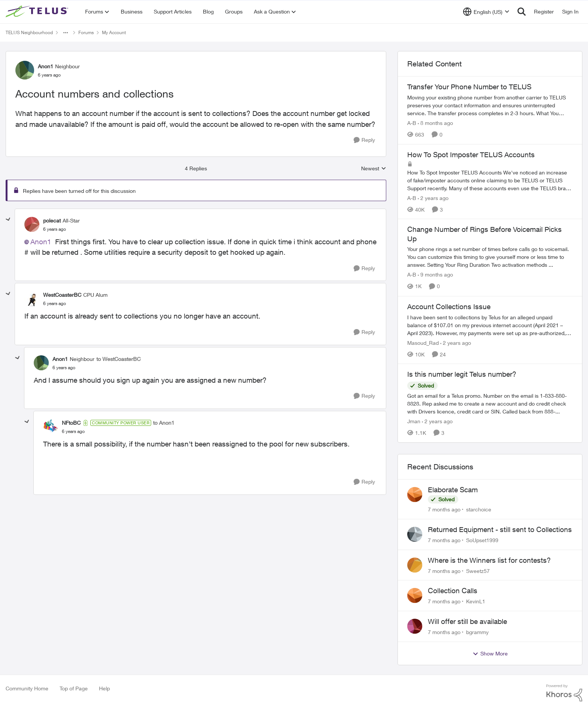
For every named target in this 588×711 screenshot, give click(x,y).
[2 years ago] (433, 198)
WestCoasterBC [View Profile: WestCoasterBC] (62, 295)
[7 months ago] (444, 509)
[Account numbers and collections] (55, 229)
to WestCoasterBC (118, 359)
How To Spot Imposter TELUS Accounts (471, 155)
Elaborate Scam (453, 490)
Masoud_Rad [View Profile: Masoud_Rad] (423, 342)
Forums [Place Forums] (86, 32)
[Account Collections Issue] (490, 325)
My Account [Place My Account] (114, 32)
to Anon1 (164, 423)
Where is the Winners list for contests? (489, 560)
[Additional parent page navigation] (66, 33)
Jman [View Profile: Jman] (414, 421)
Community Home (27, 688)
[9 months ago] (435, 275)
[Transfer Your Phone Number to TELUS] (490, 105)
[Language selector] (486, 12)
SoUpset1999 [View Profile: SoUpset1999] (482, 540)
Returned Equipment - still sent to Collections (500, 529)
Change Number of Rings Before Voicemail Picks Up (484, 234)
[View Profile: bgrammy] (415, 626)
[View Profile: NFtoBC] (51, 427)
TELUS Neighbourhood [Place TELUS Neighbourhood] (29, 32)
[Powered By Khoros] (564, 693)
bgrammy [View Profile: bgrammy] (477, 632)
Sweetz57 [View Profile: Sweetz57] (478, 570)
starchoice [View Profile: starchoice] (479, 509)
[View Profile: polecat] (32, 224)
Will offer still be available (467, 621)
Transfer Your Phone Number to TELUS (469, 87)
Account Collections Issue (449, 307)
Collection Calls (453, 591)
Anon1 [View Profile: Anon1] (46, 66)
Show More (490, 654)
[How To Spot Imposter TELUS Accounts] (490, 180)
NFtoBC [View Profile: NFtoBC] (71, 423)
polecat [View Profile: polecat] (52, 220)
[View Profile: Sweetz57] (415, 565)
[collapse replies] (8, 219)
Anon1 (41, 242)
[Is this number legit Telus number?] (490, 404)
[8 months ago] (435, 123)
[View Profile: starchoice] (415, 495)
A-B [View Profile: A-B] (412, 123)
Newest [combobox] (374, 169)
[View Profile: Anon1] (25, 70)
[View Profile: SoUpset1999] (415, 534)
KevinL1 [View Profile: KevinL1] (476, 601)
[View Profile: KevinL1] (415, 595)
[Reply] (364, 140)
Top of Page (74, 688)
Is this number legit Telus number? (462, 374)
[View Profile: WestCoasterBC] (32, 299)
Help (104, 688)
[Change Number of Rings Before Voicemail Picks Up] (490, 257)
